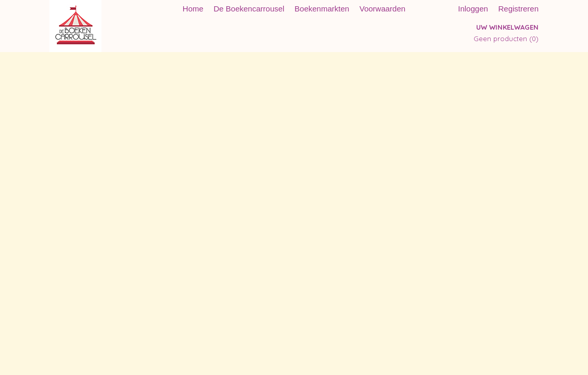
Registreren (518, 9)
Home (193, 9)
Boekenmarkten (322, 9)
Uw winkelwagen (507, 27)
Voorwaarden (382, 9)
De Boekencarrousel (249, 9)
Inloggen (473, 9)
